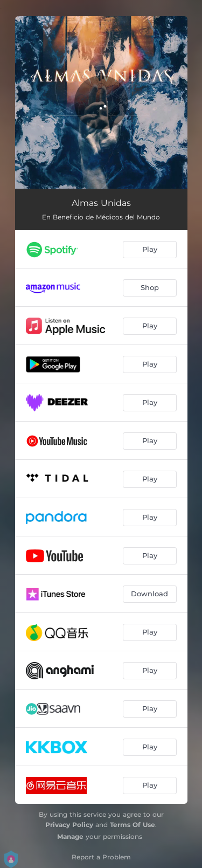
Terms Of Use (133, 825)
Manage (70, 836)
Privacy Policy (69, 825)
